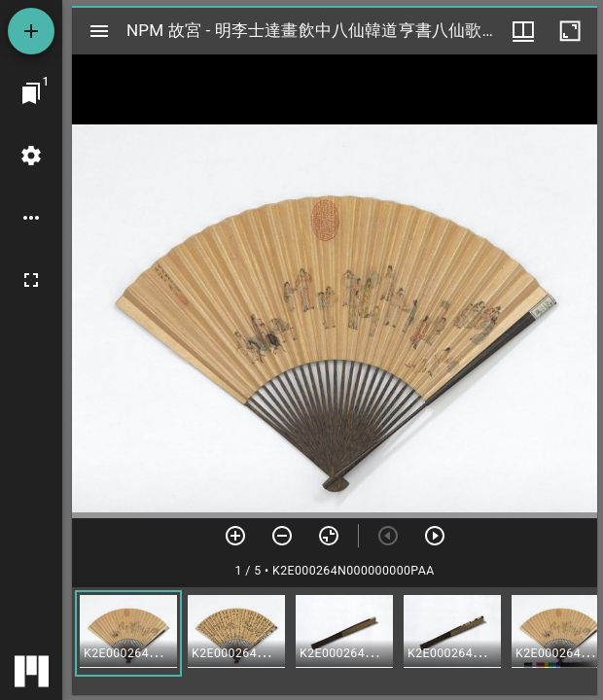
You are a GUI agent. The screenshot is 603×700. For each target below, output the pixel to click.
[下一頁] (435, 536)
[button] (128, 633)
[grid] (335, 641)
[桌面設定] (31, 156)
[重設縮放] (329, 536)
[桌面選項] (31, 218)
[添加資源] (31, 31)
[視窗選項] (523, 31)
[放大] (235, 536)
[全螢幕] (31, 280)
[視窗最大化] (570, 31)
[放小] (282, 536)
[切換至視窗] (31, 93)
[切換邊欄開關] (99, 31)
